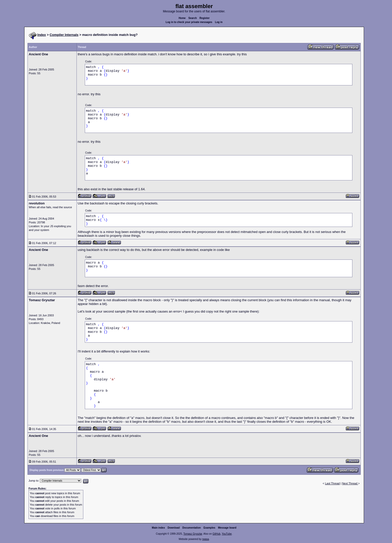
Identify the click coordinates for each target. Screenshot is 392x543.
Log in (219, 22)
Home (182, 18)
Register (204, 18)
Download (174, 528)
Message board (227, 528)
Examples (209, 528)
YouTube (227, 534)
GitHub (216, 534)
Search (192, 18)
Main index (159, 528)
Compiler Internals (64, 35)
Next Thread (350, 483)
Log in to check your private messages (189, 22)
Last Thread (333, 483)
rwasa (206, 539)
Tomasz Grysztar (193, 534)
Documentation (192, 528)
